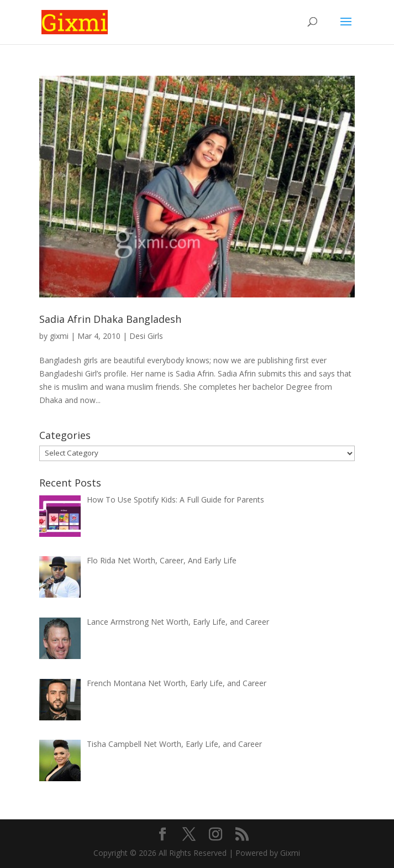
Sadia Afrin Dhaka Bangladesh (110, 319)
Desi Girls (146, 336)
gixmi (59, 336)
